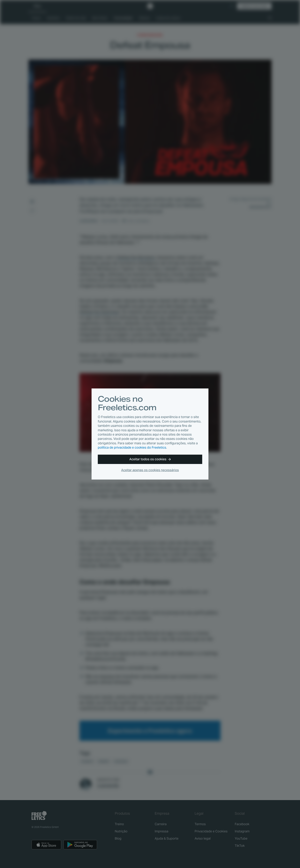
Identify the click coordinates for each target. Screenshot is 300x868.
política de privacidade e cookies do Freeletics (132, 448)
